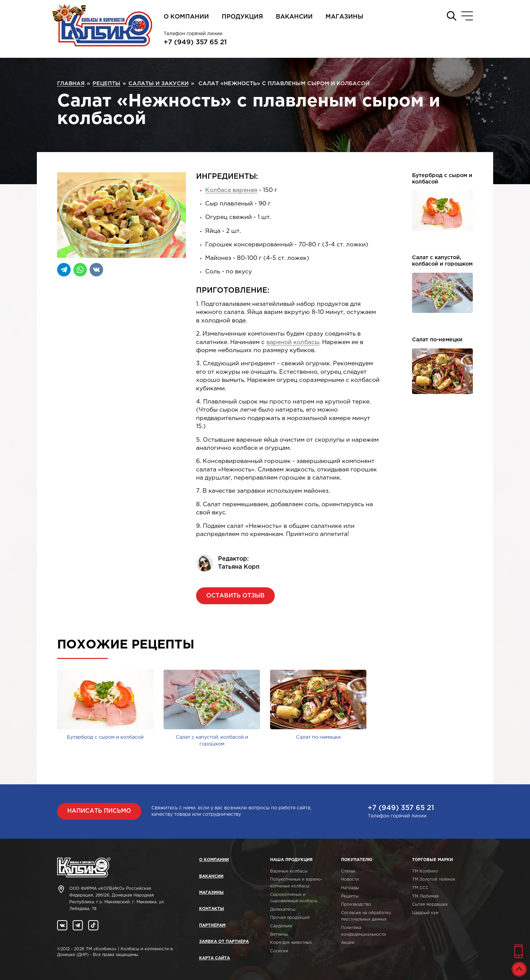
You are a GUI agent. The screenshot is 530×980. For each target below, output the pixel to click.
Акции (348, 943)
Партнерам (212, 925)
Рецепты (350, 896)
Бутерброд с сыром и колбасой (442, 179)
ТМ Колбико (425, 871)
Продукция (242, 17)
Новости (350, 879)
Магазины (344, 17)
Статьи (348, 871)
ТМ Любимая (425, 896)
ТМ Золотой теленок (434, 879)
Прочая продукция (290, 918)
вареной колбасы (293, 342)
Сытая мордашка (430, 904)
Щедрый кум (425, 913)
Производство (356, 904)
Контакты (212, 909)
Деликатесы (283, 910)
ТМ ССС (420, 888)
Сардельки (281, 926)
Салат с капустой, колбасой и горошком (442, 261)
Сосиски (279, 951)
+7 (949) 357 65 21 (195, 42)
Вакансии (294, 17)
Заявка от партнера (224, 942)
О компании (186, 17)
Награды (350, 888)
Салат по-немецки (437, 340)
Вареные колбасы (289, 871)
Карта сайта (214, 958)
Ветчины (279, 935)
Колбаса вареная (231, 190)
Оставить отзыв (235, 596)
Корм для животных (291, 943)
